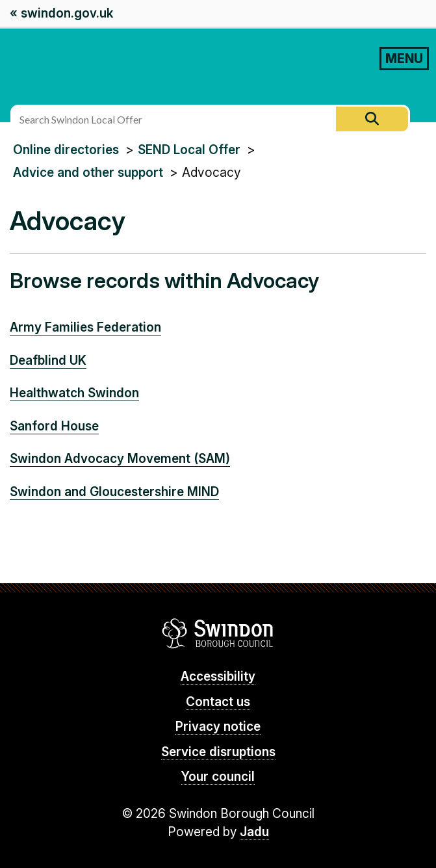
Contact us (218, 702)
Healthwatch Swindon (74, 393)
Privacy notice (218, 727)
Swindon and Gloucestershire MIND (114, 492)
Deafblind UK (48, 361)
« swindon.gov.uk (61, 13)
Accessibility (218, 677)
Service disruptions (218, 752)
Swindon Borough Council (218, 633)
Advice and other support (88, 173)
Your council (218, 777)
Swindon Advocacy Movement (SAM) (120, 459)
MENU (404, 59)
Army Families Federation (85, 327)
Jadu (254, 832)
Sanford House (54, 426)
